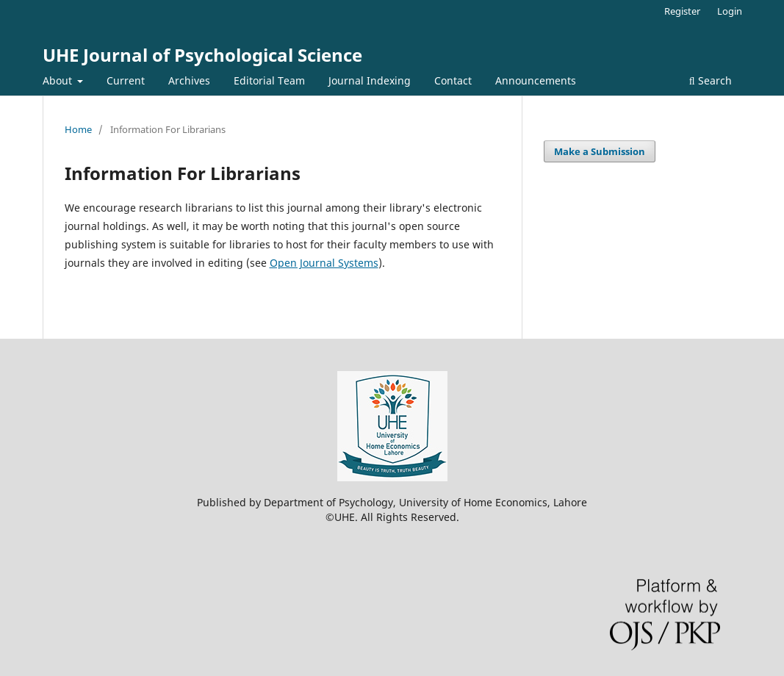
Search (711, 80)
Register (682, 11)
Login (730, 11)
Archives (189, 80)
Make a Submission (600, 151)
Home (78, 129)
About (59, 80)
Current (126, 80)
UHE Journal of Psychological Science (202, 55)
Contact (453, 80)
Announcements (536, 80)
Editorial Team (269, 80)
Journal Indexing (370, 80)
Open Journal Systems (324, 263)
